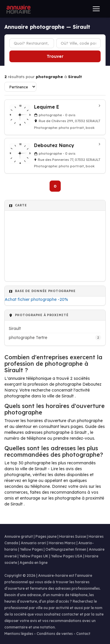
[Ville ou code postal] (79, 43)
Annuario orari (33, 543)
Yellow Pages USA (67, 556)
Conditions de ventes (55, 634)
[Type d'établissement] (32, 43)
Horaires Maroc (62, 543)
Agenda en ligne (34, 563)
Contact (83, 634)
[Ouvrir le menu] (96, 9)
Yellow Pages (31, 549)
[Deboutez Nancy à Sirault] (55, 156)
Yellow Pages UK (34, 556)
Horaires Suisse (73, 536)
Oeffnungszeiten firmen (66, 549)
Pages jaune (46, 536)
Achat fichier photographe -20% (36, 299)
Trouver (55, 56)
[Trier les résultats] (20, 87)
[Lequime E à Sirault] (55, 117)
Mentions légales (19, 634)
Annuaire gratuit (19, 536)
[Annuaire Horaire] (18, 9)
